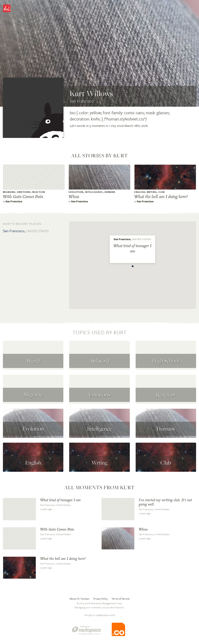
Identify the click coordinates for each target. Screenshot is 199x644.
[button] (133, 265)
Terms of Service (121, 599)
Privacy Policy (100, 599)
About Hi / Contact (79, 599)
